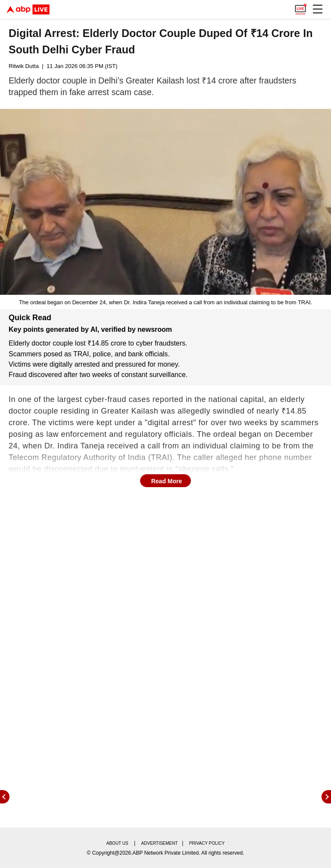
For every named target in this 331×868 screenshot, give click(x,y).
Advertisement (160, 843)
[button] (318, 9)
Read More (167, 481)
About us (117, 843)
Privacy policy (207, 843)
